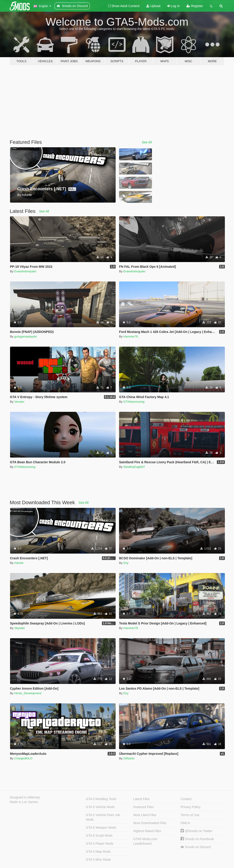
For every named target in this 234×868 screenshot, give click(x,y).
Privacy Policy (190, 807)
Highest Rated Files (147, 831)
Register (195, 6)
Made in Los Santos (24, 802)
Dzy (126, 563)
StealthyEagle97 (134, 467)
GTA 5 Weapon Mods (101, 828)
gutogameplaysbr (26, 336)
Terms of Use (190, 815)
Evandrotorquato (25, 271)
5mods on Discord (196, 847)
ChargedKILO (23, 758)
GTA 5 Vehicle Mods (100, 807)
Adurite (19, 563)
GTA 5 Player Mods (100, 844)
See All (147, 142)
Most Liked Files (145, 815)
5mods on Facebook (197, 839)
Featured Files (143, 807)
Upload (153, 6)
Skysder (20, 628)
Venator (19, 402)
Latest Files (141, 799)
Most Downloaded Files (150, 823)
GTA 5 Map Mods (98, 852)
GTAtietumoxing (134, 402)
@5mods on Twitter (196, 831)
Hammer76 (131, 336)
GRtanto (129, 758)
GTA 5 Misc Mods (98, 860)
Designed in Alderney (25, 797)
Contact (186, 799)
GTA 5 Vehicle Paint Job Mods (103, 817)
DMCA (185, 823)
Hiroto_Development (28, 693)
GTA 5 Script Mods (99, 836)
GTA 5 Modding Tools (101, 799)
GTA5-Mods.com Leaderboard (145, 841)
